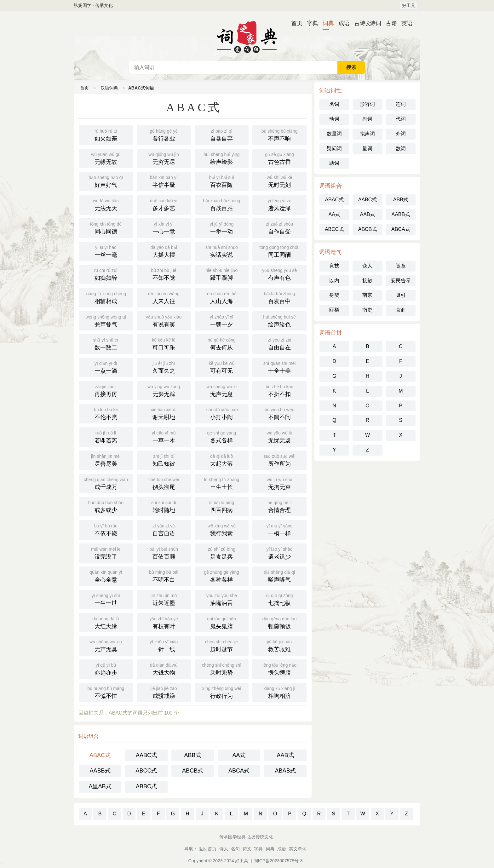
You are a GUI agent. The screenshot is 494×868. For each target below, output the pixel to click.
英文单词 (298, 849)
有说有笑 (164, 320)
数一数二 (106, 343)
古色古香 (279, 158)
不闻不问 (279, 413)
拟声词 (367, 134)
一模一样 (279, 529)
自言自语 (164, 529)
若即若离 (106, 436)
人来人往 (164, 297)
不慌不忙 (106, 692)
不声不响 (279, 135)
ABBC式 (146, 786)
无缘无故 (106, 158)
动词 (334, 119)
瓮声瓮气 (106, 320)
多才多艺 (164, 204)
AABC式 (146, 755)
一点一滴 (106, 367)
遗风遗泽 (279, 204)
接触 (367, 281)
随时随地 (164, 506)
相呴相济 (279, 692)
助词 (334, 163)
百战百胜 (222, 204)
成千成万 (106, 483)
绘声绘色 (279, 320)
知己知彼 (164, 460)
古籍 (389, 23)
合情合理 (279, 506)
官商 (401, 310)
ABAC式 (100, 755)
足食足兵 (222, 553)
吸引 (401, 295)
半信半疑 (164, 181)
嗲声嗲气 (279, 576)
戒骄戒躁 (164, 692)
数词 (401, 149)
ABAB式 (285, 771)
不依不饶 (106, 529)
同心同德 (106, 227)
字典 (310, 23)
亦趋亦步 (106, 669)
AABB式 (100, 771)
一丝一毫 (106, 251)
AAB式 (285, 755)
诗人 (224, 849)
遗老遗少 (279, 553)
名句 (235, 849)
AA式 (239, 755)
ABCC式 (146, 771)
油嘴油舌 (222, 599)
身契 (334, 295)
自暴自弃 (222, 135)
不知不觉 (164, 274)
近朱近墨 (164, 599)
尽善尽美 (106, 460)
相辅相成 (106, 297)
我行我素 (222, 529)
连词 (401, 104)
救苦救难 (279, 645)
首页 (294, 23)
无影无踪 (164, 390)
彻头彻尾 (164, 483)
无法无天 (106, 204)
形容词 (367, 104)
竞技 (334, 266)
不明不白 (164, 576)
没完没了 (106, 553)
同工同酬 (279, 251)
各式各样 (222, 436)
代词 (401, 119)
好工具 (409, 5)
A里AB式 (100, 786)
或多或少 (106, 506)
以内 (334, 281)
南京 (367, 295)
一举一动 (222, 227)
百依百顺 (164, 553)
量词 (367, 149)
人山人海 (222, 297)
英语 (405, 23)
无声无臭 (106, 645)
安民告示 (401, 281)
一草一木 (164, 436)
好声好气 (106, 181)
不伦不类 (106, 413)
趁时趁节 (222, 645)
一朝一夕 (222, 320)
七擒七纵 (279, 599)
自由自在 (279, 343)
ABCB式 (193, 771)
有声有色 (279, 274)
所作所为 (279, 460)
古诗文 (357, 23)
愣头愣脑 (279, 669)
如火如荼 (106, 135)
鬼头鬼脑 (222, 622)
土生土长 (222, 483)
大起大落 (222, 460)
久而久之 (164, 367)
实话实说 (222, 251)
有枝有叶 (164, 622)
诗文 (247, 849)
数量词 (334, 134)
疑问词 (334, 149)
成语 (342, 23)
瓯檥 (334, 310)
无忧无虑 (279, 436)
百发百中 (279, 297)
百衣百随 (222, 181)
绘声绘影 (222, 158)
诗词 (373, 23)
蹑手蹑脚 (222, 274)
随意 (401, 266)
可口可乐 (164, 343)
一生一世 (106, 599)
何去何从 (222, 343)
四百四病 (222, 506)
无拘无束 (279, 483)
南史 (367, 310)
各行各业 (164, 135)
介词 (401, 134)
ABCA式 (239, 771)
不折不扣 (279, 390)
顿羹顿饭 (279, 622)
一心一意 (164, 227)
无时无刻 (279, 181)
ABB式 (192, 755)
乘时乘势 (222, 669)
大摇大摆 (164, 251)
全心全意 (106, 576)
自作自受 (279, 227)
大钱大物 (164, 669)
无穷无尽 (164, 158)
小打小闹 (222, 413)
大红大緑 (106, 622)
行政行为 (222, 692)
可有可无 (222, 367)
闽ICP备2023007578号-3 (278, 861)
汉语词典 (247, 36)
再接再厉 (106, 390)
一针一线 (164, 645)
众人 (367, 266)
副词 (367, 119)
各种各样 (222, 576)
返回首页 (208, 849)
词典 (326, 23)
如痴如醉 (106, 274)
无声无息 (222, 390)
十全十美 (279, 367)
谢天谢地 (164, 413)
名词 (334, 104)
